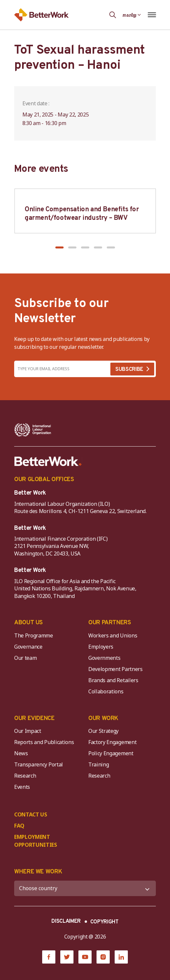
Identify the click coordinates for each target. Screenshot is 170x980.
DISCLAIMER (66, 921)
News (21, 753)
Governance (28, 647)
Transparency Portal (39, 764)
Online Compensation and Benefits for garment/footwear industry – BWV (82, 214)
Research (25, 776)
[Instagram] (103, 957)
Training (99, 764)
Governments (104, 658)
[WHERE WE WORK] (85, 888)
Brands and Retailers (113, 680)
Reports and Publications (44, 742)
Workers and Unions (113, 635)
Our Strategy (103, 731)
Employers (101, 647)
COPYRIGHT (104, 922)
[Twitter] (67, 957)
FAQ (19, 826)
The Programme (34, 635)
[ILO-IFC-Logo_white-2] (33, 430)
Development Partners (115, 669)
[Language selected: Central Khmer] (132, 15)
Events (22, 787)
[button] (59, 247)
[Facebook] (49, 957)
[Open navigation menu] (152, 15)
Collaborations (106, 691)
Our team (25, 658)
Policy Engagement (112, 753)
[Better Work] (48, 461)
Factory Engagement (112, 742)
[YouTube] (85, 957)
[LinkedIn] (121, 957)
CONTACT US (31, 814)
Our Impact (28, 731)
